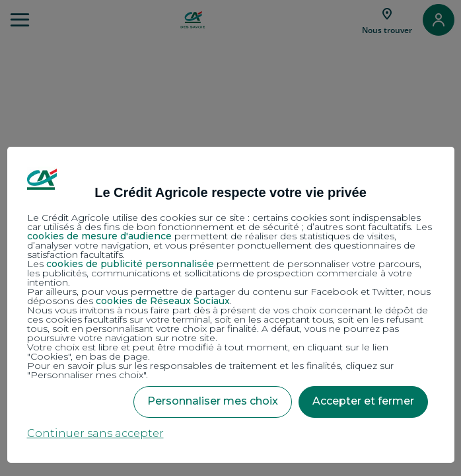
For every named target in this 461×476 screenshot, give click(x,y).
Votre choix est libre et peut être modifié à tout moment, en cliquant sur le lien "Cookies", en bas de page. (208, 352)
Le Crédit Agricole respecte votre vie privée (230, 192)
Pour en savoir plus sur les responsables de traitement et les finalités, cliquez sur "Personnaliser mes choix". (210, 370)
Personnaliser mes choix (213, 401)
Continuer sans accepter (95, 433)
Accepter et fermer (363, 401)
